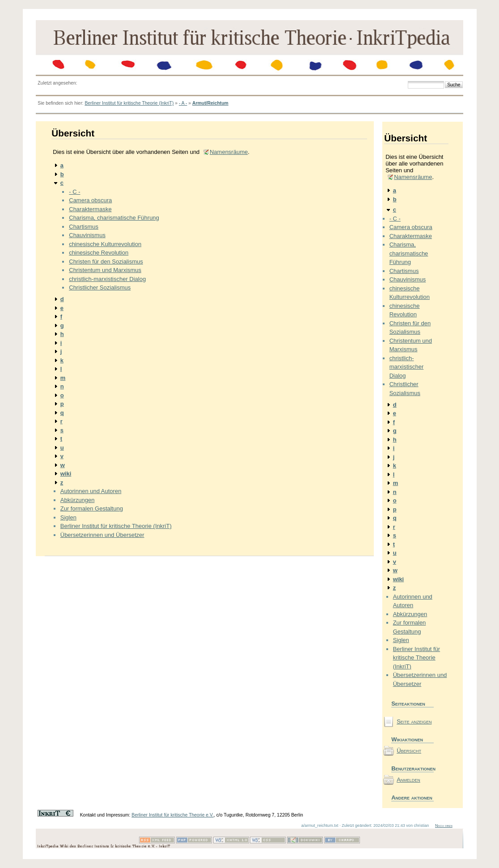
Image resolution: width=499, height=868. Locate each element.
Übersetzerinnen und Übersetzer (102, 535)
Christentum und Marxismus (105, 270)
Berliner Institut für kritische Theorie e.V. (173, 815)
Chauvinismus (87, 235)
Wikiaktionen (407, 739)
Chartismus (84, 227)
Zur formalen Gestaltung (92, 508)
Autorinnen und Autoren (91, 491)
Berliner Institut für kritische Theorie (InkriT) (129, 103)
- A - (183, 103)
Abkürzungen (78, 500)
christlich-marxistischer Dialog (107, 279)
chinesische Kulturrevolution (105, 244)
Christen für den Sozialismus (106, 262)
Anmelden (408, 780)
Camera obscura (90, 200)
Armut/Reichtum (210, 103)
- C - (74, 192)
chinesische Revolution (99, 253)
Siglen (68, 517)
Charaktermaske (90, 209)
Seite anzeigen (414, 721)
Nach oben (444, 825)
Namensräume (229, 152)
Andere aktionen (412, 798)
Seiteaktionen (408, 704)
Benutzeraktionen (412, 768)
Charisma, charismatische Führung (114, 218)
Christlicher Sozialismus (100, 287)
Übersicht (409, 751)
